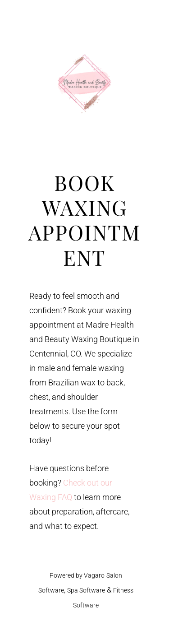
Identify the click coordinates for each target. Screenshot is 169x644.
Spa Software (86, 590)
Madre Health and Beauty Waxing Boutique (84, 83)
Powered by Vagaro (77, 575)
